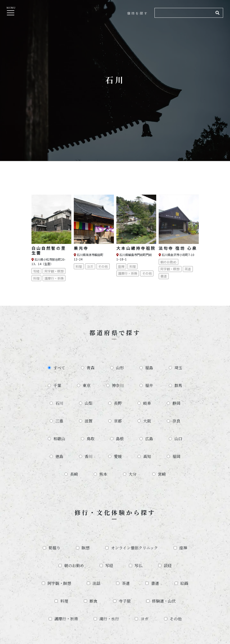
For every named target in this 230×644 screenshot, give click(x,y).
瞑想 (86, 548)
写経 (109, 566)
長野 (118, 403)
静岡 (176, 403)
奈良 (176, 421)
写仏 (138, 566)
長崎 (74, 474)
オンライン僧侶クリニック (134, 548)
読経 (168, 566)
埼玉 (178, 368)
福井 (149, 385)
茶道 (126, 583)
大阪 (147, 421)
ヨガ (144, 619)
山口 (178, 439)
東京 (87, 385)
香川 (89, 456)
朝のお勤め (74, 566)
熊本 (103, 474)
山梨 (89, 403)
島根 (120, 439)
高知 (147, 456)
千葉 (57, 385)
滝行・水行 (109, 619)
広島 (149, 439)
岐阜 (147, 403)
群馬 (178, 385)
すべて (59, 368)
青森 (91, 368)
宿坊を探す (138, 13)
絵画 (184, 583)
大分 (133, 474)
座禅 (183, 548)
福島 (149, 368)
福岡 (176, 456)
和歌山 (59, 439)
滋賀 (89, 421)
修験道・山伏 (164, 601)
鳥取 (91, 439)
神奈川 (118, 385)
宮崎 (162, 474)
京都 (118, 421)
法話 (96, 583)
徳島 (59, 456)
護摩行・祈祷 (66, 619)
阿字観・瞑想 (59, 583)
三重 (59, 421)
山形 (120, 368)
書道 (155, 583)
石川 (59, 403)
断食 (93, 601)
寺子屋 (125, 601)
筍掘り (54, 548)
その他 (176, 619)
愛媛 (118, 456)
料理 (64, 601)
